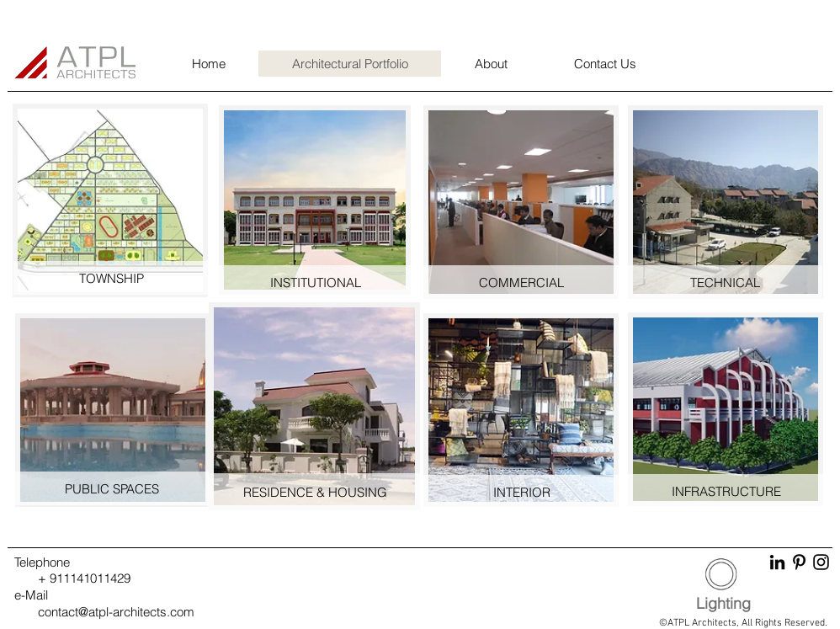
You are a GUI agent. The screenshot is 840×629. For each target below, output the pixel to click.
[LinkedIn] (777, 562)
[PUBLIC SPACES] (112, 488)
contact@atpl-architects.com (116, 612)
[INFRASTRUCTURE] (726, 491)
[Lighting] (723, 604)
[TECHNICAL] (725, 282)
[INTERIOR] (522, 492)
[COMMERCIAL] (521, 282)
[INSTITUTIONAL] (316, 282)
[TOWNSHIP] (111, 278)
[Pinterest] (799, 562)
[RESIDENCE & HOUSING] (315, 492)
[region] (111, 200)
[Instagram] (821, 562)
